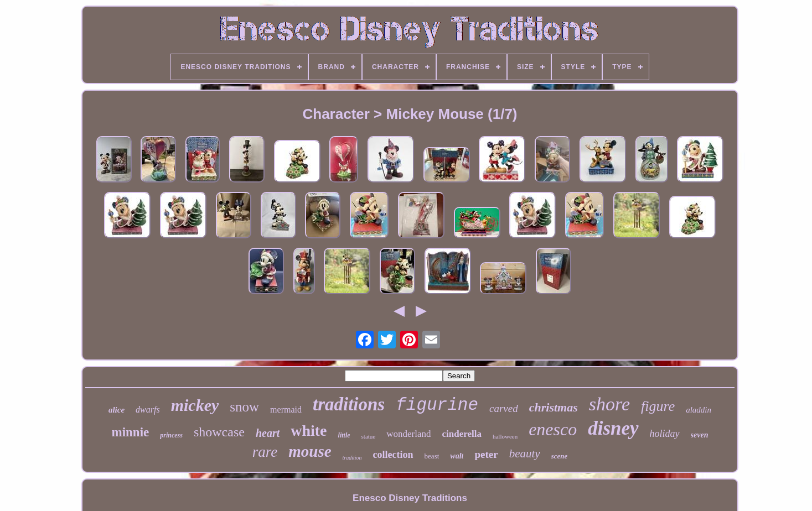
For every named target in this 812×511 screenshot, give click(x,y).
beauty (525, 453)
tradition (352, 458)
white (309, 431)
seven (700, 435)
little (344, 435)
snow (244, 407)
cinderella (461, 434)
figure (658, 406)
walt (457, 456)
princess (171, 435)
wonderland (408, 434)
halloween (505, 436)
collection (393, 455)
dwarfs (148, 410)
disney (613, 428)
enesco (553, 429)
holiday (665, 434)
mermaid (286, 410)
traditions (349, 404)
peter (486, 454)
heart (268, 433)
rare (265, 452)
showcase (219, 432)
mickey (195, 405)
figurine (437, 405)
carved (504, 408)
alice (117, 410)
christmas (554, 407)
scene (560, 456)
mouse (310, 451)
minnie (131, 432)
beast (432, 456)
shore (609, 404)
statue (369, 436)
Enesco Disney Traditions (410, 498)
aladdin (699, 410)
